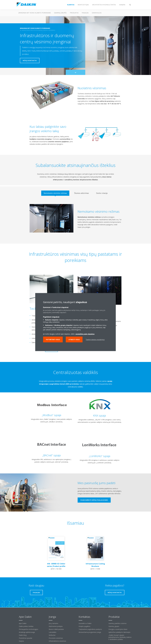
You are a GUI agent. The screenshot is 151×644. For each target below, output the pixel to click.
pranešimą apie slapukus (85, 334)
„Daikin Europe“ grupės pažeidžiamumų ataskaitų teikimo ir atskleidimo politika (120, 637)
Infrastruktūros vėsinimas (57, 641)
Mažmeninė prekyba (56, 626)
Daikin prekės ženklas (26, 626)
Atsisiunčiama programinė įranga (90, 632)
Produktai (74, 13)
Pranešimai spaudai (25, 638)
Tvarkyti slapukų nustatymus (95, 339)
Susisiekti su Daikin (85, 623)
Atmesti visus (74, 339)
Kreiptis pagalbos (84, 626)
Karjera (21, 641)
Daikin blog (97, 13)
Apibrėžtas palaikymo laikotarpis (119, 632)
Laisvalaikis (53, 632)
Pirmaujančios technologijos (29, 629)
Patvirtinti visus (53, 339)
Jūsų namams (53, 623)
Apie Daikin (23, 623)
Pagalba (85, 13)
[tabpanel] (75, 220)
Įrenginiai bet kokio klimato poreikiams (35, 13)
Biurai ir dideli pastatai (56, 629)
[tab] (55, 193)
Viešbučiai (52, 635)
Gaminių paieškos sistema (117, 623)
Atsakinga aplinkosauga (27, 632)
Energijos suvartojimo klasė (118, 629)
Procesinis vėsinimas (56, 638)
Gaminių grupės (60, 13)
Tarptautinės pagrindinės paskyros (90, 629)
